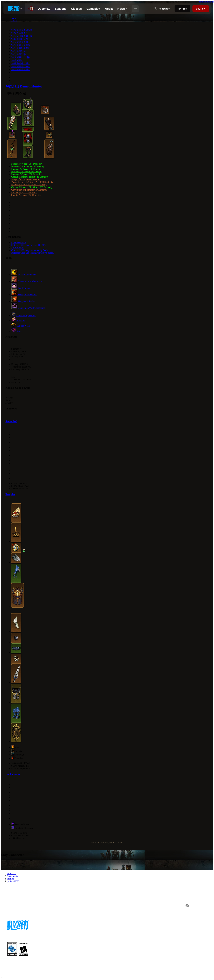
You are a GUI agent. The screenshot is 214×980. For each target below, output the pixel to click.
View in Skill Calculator (206, 2)
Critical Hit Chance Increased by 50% (29, 245)
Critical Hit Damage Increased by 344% (30, 250)
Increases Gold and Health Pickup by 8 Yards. (33, 253)
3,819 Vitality (18, 248)
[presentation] (14, 9)
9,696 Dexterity (18, 242)
